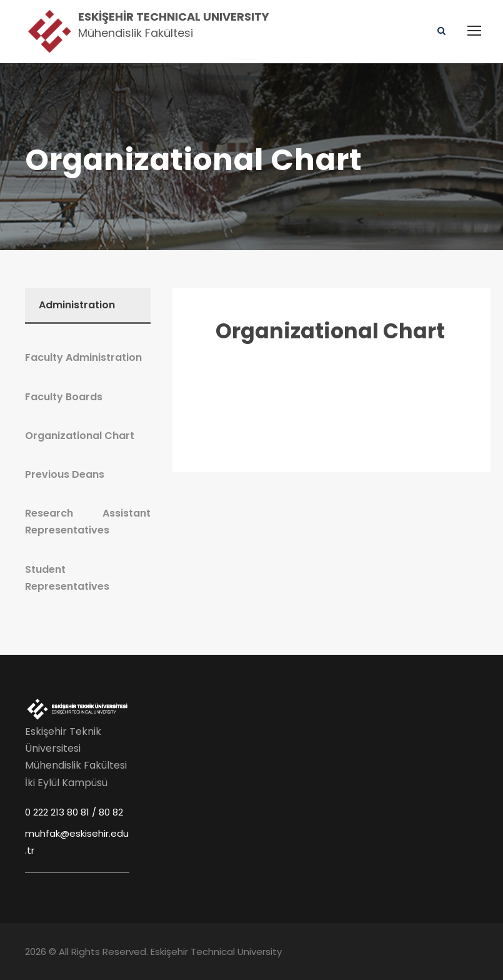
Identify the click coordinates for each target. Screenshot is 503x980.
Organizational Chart (330, 331)
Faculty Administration (83, 357)
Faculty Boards (64, 397)
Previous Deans (65, 474)
